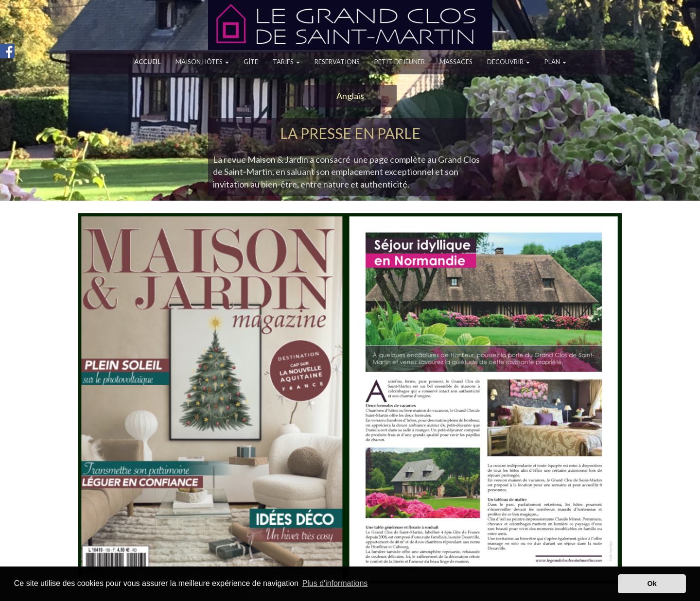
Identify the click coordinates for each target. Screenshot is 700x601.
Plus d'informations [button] (335, 583)
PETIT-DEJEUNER (400, 62)
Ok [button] (652, 584)
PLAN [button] (555, 62)
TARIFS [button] (286, 62)
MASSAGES (456, 62)
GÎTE (251, 62)
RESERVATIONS (337, 62)
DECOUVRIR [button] (508, 62)
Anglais (350, 96)
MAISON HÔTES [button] (202, 62)
